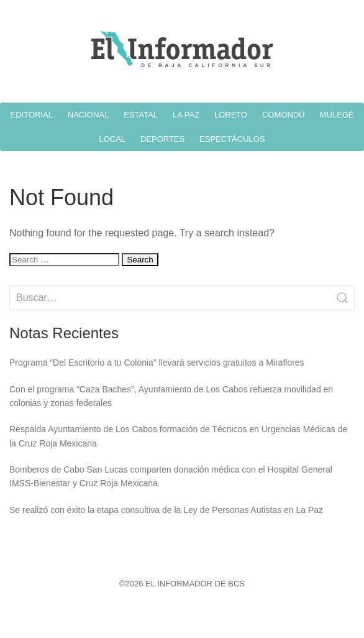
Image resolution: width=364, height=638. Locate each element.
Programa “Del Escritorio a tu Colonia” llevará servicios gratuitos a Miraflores (157, 363)
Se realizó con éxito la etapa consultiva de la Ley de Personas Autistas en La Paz (166, 510)
